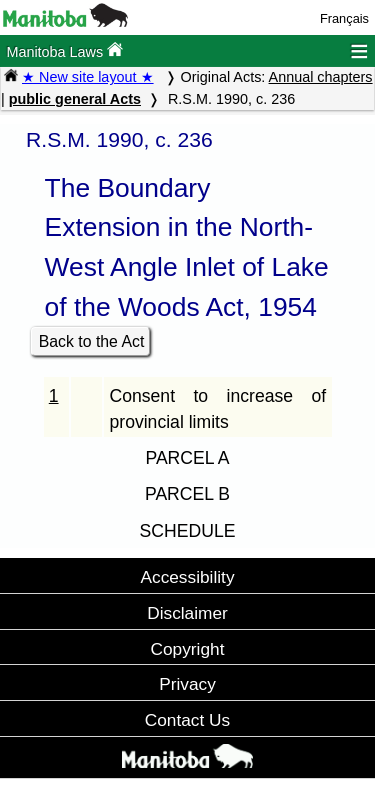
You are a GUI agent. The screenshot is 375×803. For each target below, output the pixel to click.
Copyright (188, 649)
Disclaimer (187, 613)
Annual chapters (321, 77)
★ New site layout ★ (88, 77)
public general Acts (75, 99)
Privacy (187, 684)
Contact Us (187, 720)
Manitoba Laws (64, 50)
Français (344, 18)
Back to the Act (92, 341)
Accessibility (187, 577)
